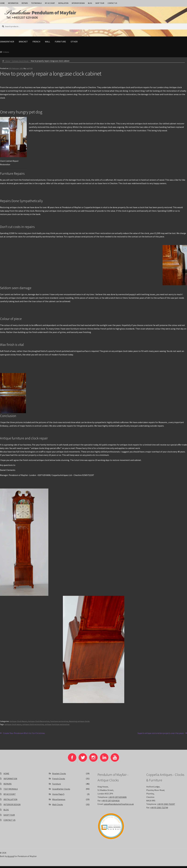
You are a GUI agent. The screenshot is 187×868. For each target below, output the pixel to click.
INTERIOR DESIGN (78, 3)
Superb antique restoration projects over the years (161, 735)
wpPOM (29, 70)
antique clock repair (13, 726)
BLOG (90, 3)
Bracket (23, 43)
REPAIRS (25, 3)
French (36, 43)
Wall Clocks (58, 806)
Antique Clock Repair (20, 63)
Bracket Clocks (59, 775)
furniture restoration (59, 723)
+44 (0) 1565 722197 (166, 806)
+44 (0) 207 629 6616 (110, 802)
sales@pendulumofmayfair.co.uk (119, 806)
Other (74, 43)
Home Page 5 (58, 796)
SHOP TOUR (100, 3)
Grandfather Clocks (61, 791)
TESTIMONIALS (36, 3)
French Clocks (59, 780)
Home (8, 63)
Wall (48, 43)
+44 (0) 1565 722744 (159, 809)
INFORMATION (13, 3)
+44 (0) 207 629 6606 (117, 799)
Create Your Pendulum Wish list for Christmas (24, 735)
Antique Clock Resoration (39, 723)
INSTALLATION (63, 3)
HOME (6, 775)
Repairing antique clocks (79, 723)
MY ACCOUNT (50, 3)
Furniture (60, 43)
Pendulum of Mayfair (67, 14)
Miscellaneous (59, 801)
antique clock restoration (33, 726)
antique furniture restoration (57, 726)
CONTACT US (112, 3)
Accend (11, 858)
